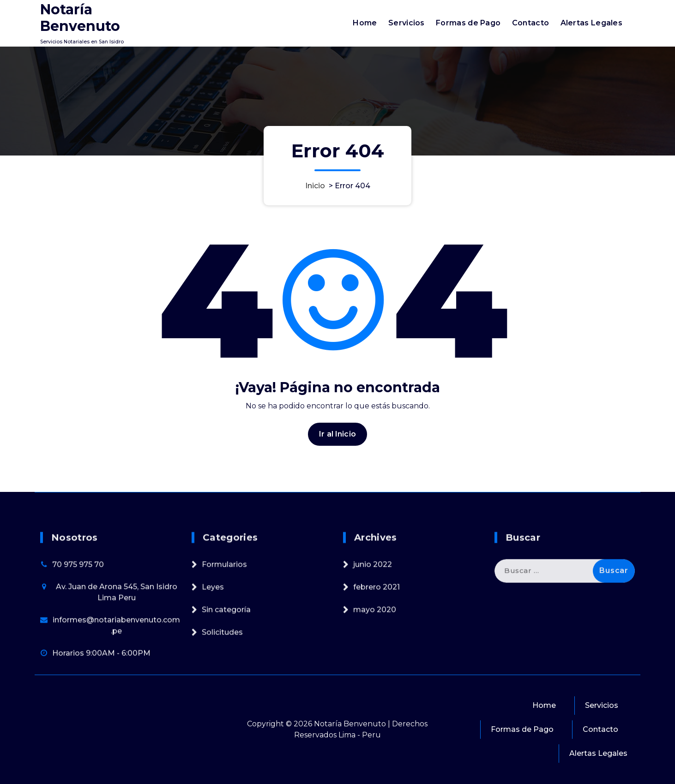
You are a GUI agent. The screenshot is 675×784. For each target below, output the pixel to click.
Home (365, 23)
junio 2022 (373, 642)
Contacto (530, 23)
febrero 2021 (377, 665)
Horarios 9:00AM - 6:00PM (101, 731)
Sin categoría (226, 687)
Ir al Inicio (337, 446)
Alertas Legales (592, 23)
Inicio (315, 186)
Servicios (407, 23)
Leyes (213, 665)
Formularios (224, 642)
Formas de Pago (468, 23)
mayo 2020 (375, 687)
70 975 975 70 (78, 642)
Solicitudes (222, 710)
